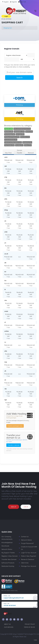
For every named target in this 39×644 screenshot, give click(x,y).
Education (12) (25, 137)
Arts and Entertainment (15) (22, 129)
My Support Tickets (8, 553)
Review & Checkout (28, 559)
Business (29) (9, 131)
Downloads (5, 546)
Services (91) (20, 134)
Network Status (7, 549)
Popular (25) (9, 129)
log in (26, 507)
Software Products (8, 563)
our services (9, 627)
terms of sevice (29, 627)
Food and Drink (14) (11, 140)
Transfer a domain (14, 445)
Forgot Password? (27, 543)
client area (25, 563)
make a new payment (29, 556)
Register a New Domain (10, 556)
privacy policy (30, 624)
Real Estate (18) (9, 145)
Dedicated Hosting (8, 566)
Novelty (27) (19, 145)
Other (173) (28, 145)
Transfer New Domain (9, 559)
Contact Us (25, 537)
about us (7, 624)
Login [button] (6, 16)
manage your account (29, 566)
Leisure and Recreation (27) (13, 142)
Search (19, 78)
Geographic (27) (19, 131)
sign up (14, 507)
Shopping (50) (27, 142)
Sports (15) (29, 131)
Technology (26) (10, 134)
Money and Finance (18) (12, 137)
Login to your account (29, 553)
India (35, 640)
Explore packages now (15, 426)
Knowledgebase (7, 543)
